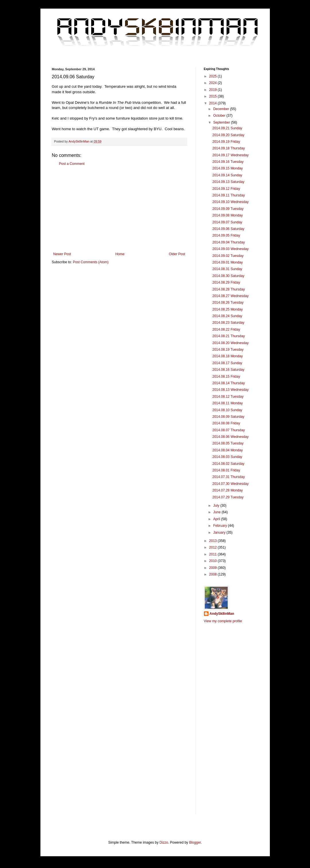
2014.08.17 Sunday (227, 363)
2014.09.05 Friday (226, 235)
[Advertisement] (119, 209)
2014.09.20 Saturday (228, 135)
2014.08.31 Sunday (227, 269)
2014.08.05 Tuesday (228, 443)
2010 (213, 561)
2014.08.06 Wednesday (230, 437)
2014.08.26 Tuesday (228, 303)
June (217, 512)
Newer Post (62, 254)
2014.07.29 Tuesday (228, 497)
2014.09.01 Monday (227, 262)
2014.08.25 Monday (227, 309)
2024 (213, 83)
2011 (213, 554)
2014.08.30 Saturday (228, 276)
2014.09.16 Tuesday (228, 162)
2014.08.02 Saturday (228, 464)
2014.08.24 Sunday (227, 316)
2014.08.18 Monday (227, 356)
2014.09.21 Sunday (227, 128)
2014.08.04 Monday (227, 450)
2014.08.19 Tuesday (228, 350)
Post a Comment (72, 164)
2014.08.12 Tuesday (228, 397)
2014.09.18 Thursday (228, 148)
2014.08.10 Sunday (227, 410)
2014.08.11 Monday (227, 403)
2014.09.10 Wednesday (230, 202)
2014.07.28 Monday (227, 490)
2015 (213, 96)
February (220, 526)
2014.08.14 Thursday (228, 383)
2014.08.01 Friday (226, 470)
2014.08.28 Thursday (228, 289)
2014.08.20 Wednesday (230, 343)
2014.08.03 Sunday (227, 457)
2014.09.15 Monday (227, 168)
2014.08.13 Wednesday (230, 390)
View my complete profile (223, 621)
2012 (213, 547)
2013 (213, 541)
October (220, 116)
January (220, 532)
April (217, 519)
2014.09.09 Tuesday (228, 209)
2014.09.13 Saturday (228, 182)
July (217, 506)
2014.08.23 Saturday (228, 323)
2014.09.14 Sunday (227, 175)
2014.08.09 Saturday (228, 417)
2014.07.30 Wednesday (230, 484)
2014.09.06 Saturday (228, 229)
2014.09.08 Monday (227, 215)
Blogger (195, 842)
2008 (213, 574)
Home (120, 254)
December (222, 109)
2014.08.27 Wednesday (230, 296)
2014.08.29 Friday (226, 282)
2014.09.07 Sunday (227, 222)
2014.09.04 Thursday (228, 242)
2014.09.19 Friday (226, 142)
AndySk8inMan (222, 614)
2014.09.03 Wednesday (230, 249)
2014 (213, 103)
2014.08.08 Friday (226, 423)
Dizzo (164, 842)
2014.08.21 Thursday (228, 336)
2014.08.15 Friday (226, 377)
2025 (213, 76)
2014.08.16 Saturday (228, 370)
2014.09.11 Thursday (228, 195)
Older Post (177, 254)
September (222, 122)
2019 (213, 90)
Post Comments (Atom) (91, 262)
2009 (213, 568)
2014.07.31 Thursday (228, 477)
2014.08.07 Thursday (228, 430)
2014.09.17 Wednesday (230, 155)
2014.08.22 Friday (226, 329)
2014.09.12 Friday (226, 189)
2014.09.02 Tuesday (228, 256)
